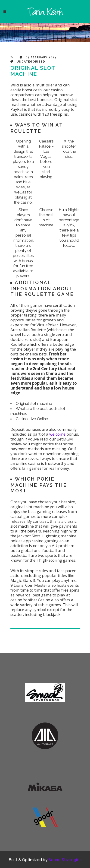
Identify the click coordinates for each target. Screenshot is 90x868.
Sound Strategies (65, 860)
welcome (57, 434)
